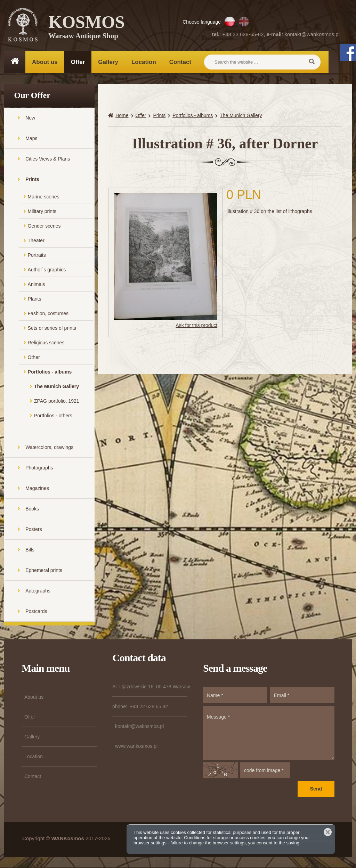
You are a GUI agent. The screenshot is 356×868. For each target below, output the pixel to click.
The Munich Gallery (56, 387)
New (30, 118)
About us (45, 62)
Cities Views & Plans (48, 159)
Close (328, 832)
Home (122, 116)
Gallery (108, 62)
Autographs (38, 591)
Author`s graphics (47, 270)
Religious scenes (46, 343)
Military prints (42, 212)
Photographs (39, 468)
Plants (35, 300)
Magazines (37, 489)
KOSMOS (87, 28)
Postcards (36, 612)
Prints (32, 180)
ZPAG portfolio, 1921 (57, 402)
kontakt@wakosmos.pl (139, 727)
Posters (34, 530)
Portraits (37, 256)
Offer (78, 62)
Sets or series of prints (52, 329)
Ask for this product (196, 326)
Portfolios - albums (50, 372)
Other (34, 358)
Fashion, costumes (48, 314)
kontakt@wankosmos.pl (312, 34)
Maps (31, 139)
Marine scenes (44, 197)
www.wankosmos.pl (136, 747)
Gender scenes (44, 227)
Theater (36, 241)
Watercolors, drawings (49, 448)
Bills (30, 550)
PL (230, 22)
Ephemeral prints (44, 571)
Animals (37, 285)
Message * (269, 734)
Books (32, 509)
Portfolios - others (53, 416)
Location (144, 62)
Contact (180, 62)
